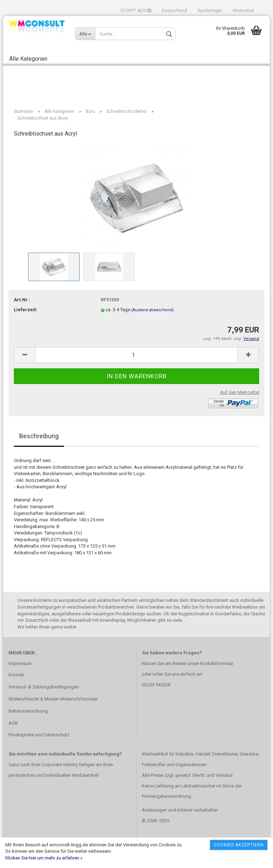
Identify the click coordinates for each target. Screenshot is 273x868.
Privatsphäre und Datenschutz (39, 735)
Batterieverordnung (28, 711)
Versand (224, 775)
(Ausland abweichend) (152, 310)
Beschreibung (39, 436)
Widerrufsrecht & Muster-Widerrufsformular (53, 699)
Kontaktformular (217, 663)
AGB (13, 723)
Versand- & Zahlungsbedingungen (44, 687)
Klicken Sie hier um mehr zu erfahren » (44, 858)
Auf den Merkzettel (240, 392)
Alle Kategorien (28, 59)
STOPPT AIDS (136, 11)
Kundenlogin (210, 11)
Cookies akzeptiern (239, 845)
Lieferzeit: (26, 310)
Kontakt (17, 675)
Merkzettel (243, 11)
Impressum (20, 663)
